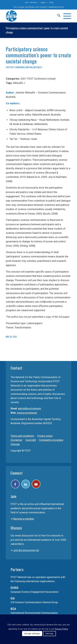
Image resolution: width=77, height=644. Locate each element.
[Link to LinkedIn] (26, 484)
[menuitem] (31, 2)
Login (43, 2)
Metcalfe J (38, 67)
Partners (17, 569)
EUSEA (15, 588)
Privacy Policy (61, 629)
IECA (13, 609)
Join (13, 496)
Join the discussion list (26, 550)
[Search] (57, 16)
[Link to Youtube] (36, 484)
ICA (13, 598)
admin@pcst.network (30, 409)
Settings (49, 634)
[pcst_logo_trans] (32, 16)
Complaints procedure (51, 440)
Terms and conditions (22, 436)
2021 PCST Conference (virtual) (19, 67)
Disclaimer (16, 440)
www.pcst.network (27, 413)
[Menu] (66, 16)
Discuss (16, 528)
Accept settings (32, 634)
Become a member (24, 519)
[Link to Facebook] (15, 484)
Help (51, 2)
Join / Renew (31, 2)
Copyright (31, 440)
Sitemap (15, 444)
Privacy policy (45, 436)
